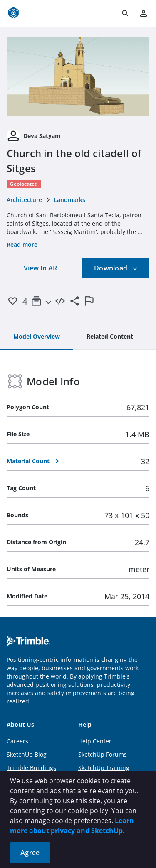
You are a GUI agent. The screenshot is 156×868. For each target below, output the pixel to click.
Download (116, 268)
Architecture (24, 200)
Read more (22, 245)
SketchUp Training (104, 768)
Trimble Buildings (31, 768)
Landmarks (69, 200)
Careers (17, 741)
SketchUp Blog (27, 754)
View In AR (40, 268)
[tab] (37, 337)
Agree (30, 853)
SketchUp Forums (103, 754)
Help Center (95, 741)
